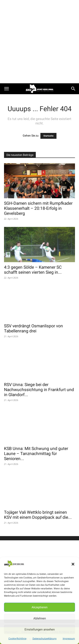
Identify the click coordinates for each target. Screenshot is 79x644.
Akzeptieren (39, 607)
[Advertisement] (39, 42)
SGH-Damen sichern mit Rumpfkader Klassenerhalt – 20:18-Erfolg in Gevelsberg (38, 208)
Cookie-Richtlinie (17, 639)
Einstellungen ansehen (40, 629)
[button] (73, 564)
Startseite (48, 136)
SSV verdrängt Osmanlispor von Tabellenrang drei (33, 328)
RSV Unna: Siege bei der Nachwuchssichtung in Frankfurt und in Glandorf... (39, 390)
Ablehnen (40, 618)
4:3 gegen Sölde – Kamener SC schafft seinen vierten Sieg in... (33, 270)
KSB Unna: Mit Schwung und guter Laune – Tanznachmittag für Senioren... (36, 454)
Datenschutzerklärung (45, 639)
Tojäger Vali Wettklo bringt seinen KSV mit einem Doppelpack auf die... (38, 515)
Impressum (69, 639)
